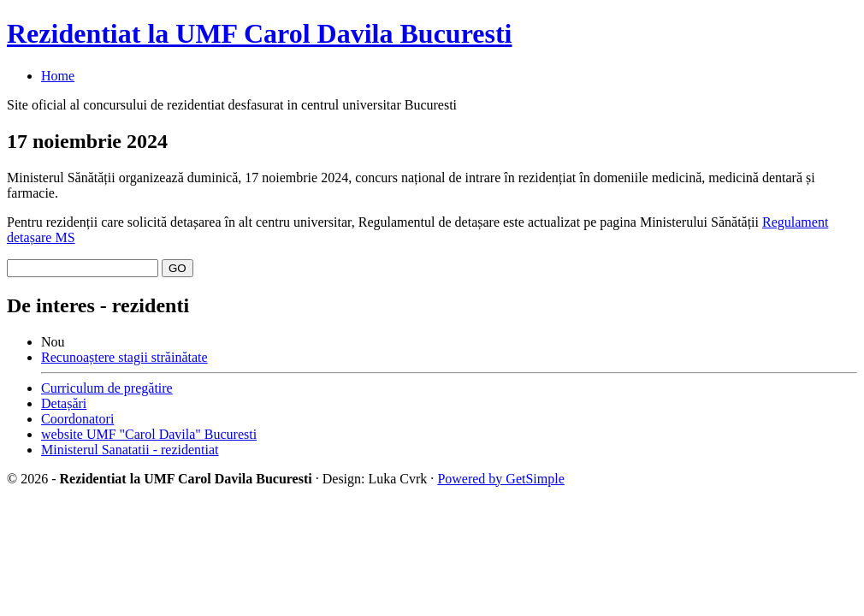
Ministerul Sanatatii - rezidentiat (130, 450)
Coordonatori (77, 419)
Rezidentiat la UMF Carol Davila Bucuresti (259, 33)
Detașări (64, 403)
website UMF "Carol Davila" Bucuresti (149, 434)
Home (58, 76)
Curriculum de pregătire (107, 388)
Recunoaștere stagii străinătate (124, 357)
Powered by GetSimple (500, 479)
